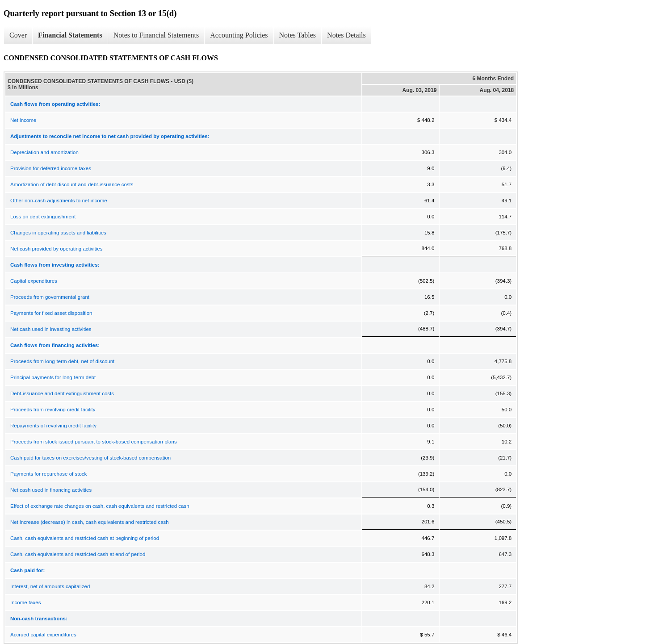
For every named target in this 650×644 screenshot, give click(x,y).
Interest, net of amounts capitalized (50, 586)
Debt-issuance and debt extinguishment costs (62, 393)
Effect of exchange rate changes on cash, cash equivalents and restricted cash (100, 506)
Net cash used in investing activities (51, 329)
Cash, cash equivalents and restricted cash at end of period (78, 554)
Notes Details (346, 35)
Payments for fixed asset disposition (51, 313)
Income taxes (25, 602)
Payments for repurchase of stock (48, 474)
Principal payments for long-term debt (53, 377)
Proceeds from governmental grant (50, 297)
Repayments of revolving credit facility (53, 426)
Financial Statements (70, 35)
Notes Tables (298, 35)
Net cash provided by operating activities (56, 249)
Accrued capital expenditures (43, 635)
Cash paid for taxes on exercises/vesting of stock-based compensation (90, 458)
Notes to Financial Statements (156, 35)
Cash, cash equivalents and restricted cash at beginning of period (85, 538)
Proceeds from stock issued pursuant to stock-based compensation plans (94, 442)
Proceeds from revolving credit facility (53, 410)
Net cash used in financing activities (51, 490)
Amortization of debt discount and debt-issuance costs (72, 184)
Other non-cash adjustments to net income (59, 201)
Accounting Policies (239, 35)
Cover (18, 35)
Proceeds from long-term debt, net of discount (62, 361)
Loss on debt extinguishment (43, 217)
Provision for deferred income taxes (51, 168)
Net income (23, 120)
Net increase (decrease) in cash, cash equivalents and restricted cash (90, 522)
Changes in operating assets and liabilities (58, 233)
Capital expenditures (34, 281)
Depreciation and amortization (44, 152)
